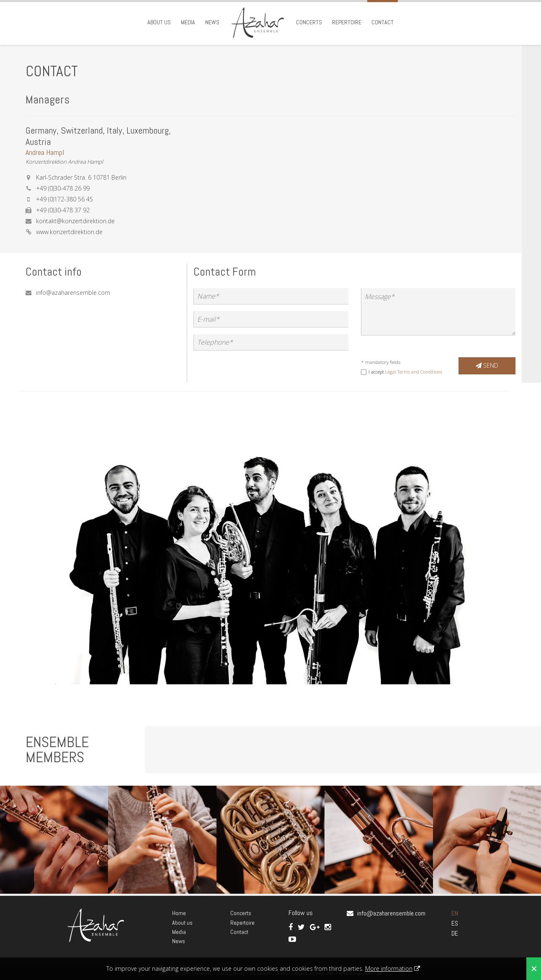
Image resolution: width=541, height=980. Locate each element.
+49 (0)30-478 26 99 (63, 188)
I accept (405, 372)
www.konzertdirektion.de (69, 232)
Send (487, 365)
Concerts (309, 22)
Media (188, 22)
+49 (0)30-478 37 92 (63, 210)
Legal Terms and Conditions (414, 372)
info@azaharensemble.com (73, 293)
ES (455, 923)
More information (389, 968)
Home (179, 913)
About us (159, 22)
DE (455, 933)
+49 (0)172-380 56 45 (64, 199)
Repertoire (347, 22)
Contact (383, 22)
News (212, 22)
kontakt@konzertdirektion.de (75, 221)
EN (455, 913)
